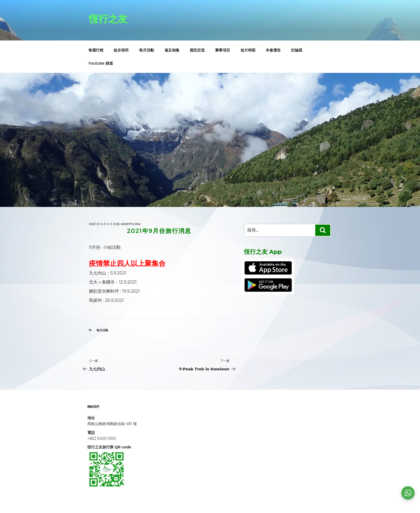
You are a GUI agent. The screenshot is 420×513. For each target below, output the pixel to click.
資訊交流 (197, 50)
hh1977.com (131, 224)
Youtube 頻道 (101, 63)
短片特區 (248, 50)
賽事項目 (223, 50)
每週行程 (96, 50)
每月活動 (147, 50)
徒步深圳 (121, 50)
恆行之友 (108, 19)
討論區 (297, 50)
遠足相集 (172, 50)
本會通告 (273, 50)
